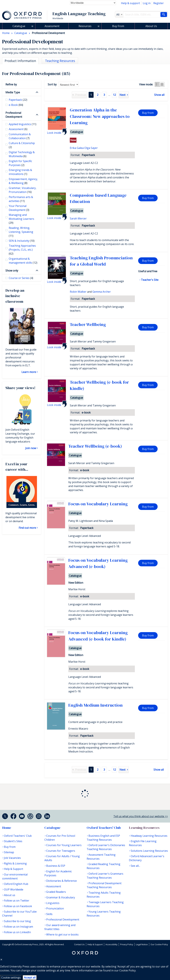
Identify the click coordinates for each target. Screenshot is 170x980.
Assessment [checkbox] (18, 129)
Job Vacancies (12, 858)
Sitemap (9, 852)
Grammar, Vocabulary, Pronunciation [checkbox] (23, 190)
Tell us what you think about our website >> (141, 816)
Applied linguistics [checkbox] (23, 124)
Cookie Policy (128, 970)
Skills (49, 914)
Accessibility (111, 944)
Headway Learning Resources (149, 836)
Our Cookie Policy (159, 944)
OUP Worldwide (14, 889)
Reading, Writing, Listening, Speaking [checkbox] (21, 232)
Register (159, 3)
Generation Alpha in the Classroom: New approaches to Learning (100, 116)
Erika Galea (77, 148)
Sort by (52, 84)
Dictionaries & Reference (61, 881)
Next (122, 95)
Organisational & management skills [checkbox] (23, 261)
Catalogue (19, 26)
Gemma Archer (102, 292)
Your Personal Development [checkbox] (19, 208)
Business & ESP (56, 866)
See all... (135, 866)
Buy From (118, 26)
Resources (85, 26)
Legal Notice (142, 944)
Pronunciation (55, 908)
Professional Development (14, 115)
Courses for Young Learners (64, 845)
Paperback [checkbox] (18, 100)
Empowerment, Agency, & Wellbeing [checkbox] (23, 181)
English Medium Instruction (95, 705)
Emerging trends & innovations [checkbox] (20, 172)
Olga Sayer (91, 148)
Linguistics (53, 903)
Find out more (27, 528)
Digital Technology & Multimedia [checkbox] (22, 154)
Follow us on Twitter (17, 901)
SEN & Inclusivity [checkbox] (22, 241)
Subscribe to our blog (17, 921)
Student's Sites (13, 841)
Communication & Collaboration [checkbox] (20, 136)
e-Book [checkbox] (16, 105)
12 (114, 95)
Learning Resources (144, 828)
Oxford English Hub (16, 884)
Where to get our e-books (62, 934)
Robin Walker (78, 292)
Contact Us (79, 944)
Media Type (13, 92)
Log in (147, 3)
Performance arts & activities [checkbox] (21, 199)
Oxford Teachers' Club (18, 836)
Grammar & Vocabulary (61, 897)
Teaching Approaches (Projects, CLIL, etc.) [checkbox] (22, 250)
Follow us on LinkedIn (17, 932)
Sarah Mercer (78, 218)
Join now (31, 448)
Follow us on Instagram (18, 927)
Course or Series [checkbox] (21, 278)
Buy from (148, 113)
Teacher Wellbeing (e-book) (95, 446)
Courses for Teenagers (61, 851)
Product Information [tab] (20, 61)
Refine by (11, 84)
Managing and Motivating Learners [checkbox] (21, 219)
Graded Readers (56, 892)
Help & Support (14, 869)
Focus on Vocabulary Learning (98, 504)
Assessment (52, 26)
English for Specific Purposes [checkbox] (20, 163)
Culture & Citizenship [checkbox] (22, 145)
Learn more (29, 372)
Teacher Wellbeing (88, 324)
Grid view (162, 84)
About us (10, 895)
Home (7, 828)
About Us (151, 26)
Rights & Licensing (15, 863)
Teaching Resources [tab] (60, 61)
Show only (12, 271)
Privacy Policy (127, 944)
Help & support (130, 3)
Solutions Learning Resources (149, 851)
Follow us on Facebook (18, 906)
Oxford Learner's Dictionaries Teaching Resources (106, 847)
